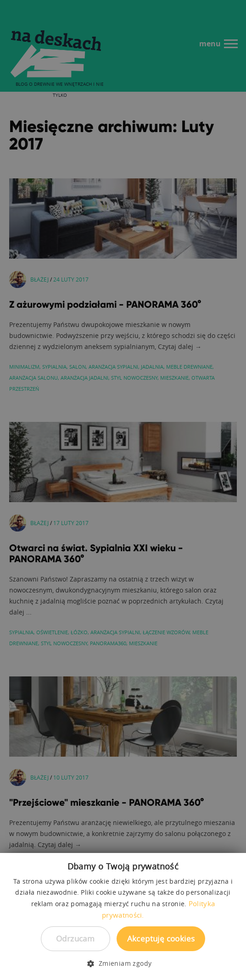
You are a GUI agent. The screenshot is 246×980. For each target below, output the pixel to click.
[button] (123, 963)
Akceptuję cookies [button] (161, 938)
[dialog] (123, 490)
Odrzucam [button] (75, 938)
